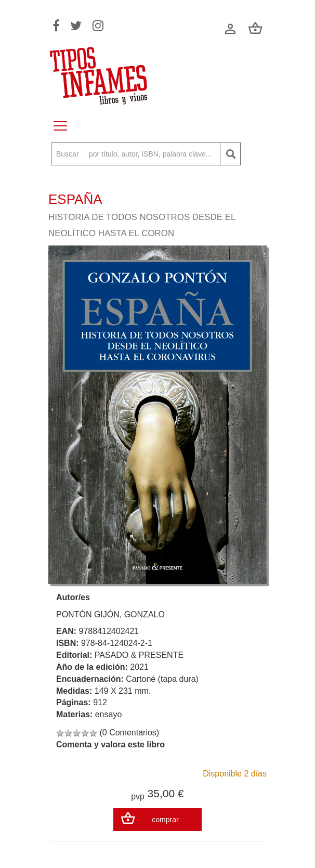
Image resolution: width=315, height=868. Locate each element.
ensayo (109, 714)
